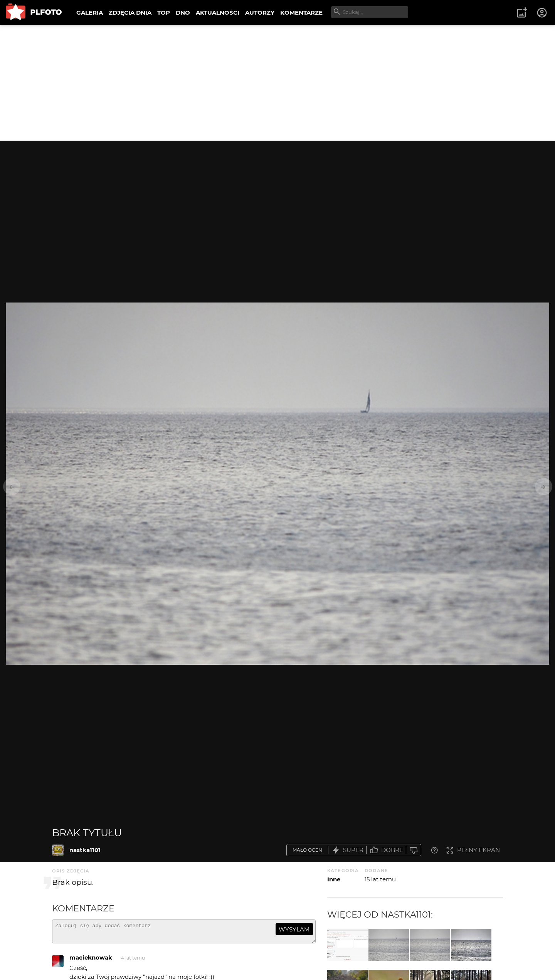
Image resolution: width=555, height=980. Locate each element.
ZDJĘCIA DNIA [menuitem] (130, 13)
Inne (334, 879)
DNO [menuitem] (183, 13)
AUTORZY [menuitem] (260, 13)
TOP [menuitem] (164, 13)
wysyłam (294, 929)
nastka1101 (85, 850)
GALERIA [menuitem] (90, 13)
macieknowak (91, 961)
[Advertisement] (277, 83)
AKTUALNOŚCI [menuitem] (218, 13)
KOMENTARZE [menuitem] (301, 13)
